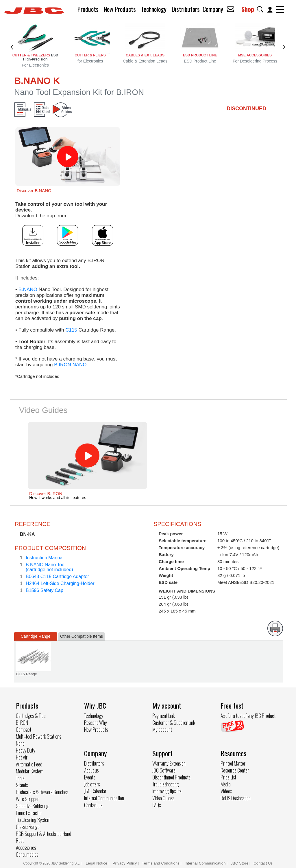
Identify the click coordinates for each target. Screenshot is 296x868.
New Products (120, 9)
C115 (71, 330)
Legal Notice (97, 863)
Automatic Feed (29, 764)
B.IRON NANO (70, 365)
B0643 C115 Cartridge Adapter (57, 576)
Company (213, 9)
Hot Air (22, 757)
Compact (24, 729)
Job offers (92, 784)
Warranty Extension (169, 763)
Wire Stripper (27, 799)
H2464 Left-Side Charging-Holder (60, 583)
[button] (261, 9)
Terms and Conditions (161, 863)
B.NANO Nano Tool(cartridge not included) (49, 567)
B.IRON (22, 722)
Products (88, 9)
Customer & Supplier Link (174, 722)
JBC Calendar (95, 791)
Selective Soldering (32, 806)
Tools (20, 778)
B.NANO (28, 289)
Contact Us (263, 863)
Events (90, 777)
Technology (154, 9)
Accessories (26, 847)
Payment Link (164, 716)
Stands (22, 785)
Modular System (30, 771)
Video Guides (163, 798)
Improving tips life (167, 791)
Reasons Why (96, 722)
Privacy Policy (125, 863)
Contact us (93, 805)
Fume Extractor (29, 813)
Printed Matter (233, 763)
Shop (248, 9)
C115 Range (26, 674)
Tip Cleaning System (33, 820)
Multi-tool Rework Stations (38, 736)
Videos (226, 791)
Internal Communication (104, 798)
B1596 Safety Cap (45, 590)
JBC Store (239, 863)
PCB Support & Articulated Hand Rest (44, 837)
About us (91, 770)
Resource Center (235, 770)
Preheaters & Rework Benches (42, 792)
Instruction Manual (45, 558)
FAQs (157, 805)
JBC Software (164, 770)
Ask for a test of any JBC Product (248, 716)
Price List (228, 777)
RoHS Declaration (236, 798)
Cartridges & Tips (31, 716)
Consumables (27, 854)
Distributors (186, 9)
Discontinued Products (171, 777)
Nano (20, 743)
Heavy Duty (26, 750)
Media (226, 784)
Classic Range (28, 827)
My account (162, 729)
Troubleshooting (166, 784)
